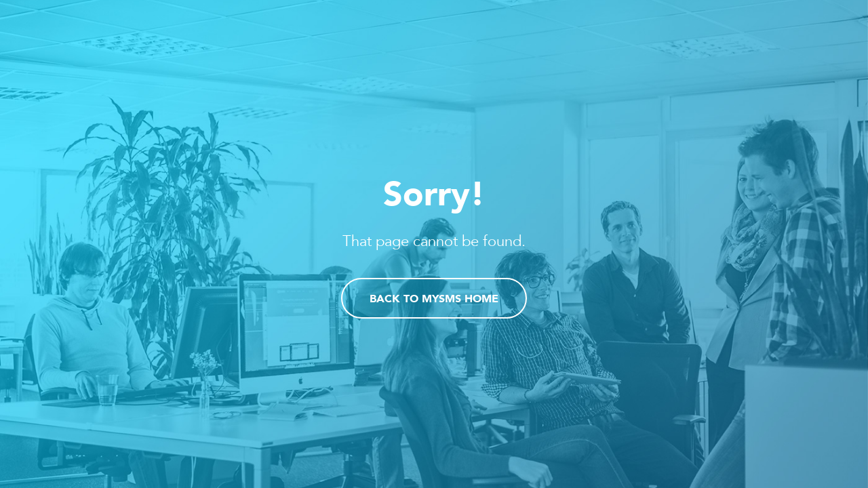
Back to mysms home (434, 300)
